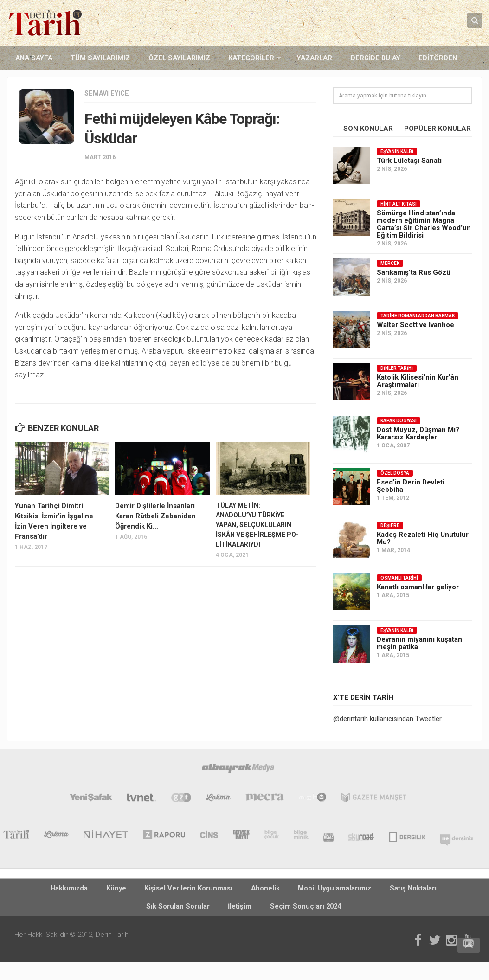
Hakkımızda (52, 889)
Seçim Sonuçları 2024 (245, 911)
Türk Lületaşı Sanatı (409, 160)
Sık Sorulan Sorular (393, 889)
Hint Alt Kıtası (399, 203)
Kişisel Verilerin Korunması (148, 889)
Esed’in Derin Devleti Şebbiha (411, 485)
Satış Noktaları (333, 889)
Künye (90, 889)
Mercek (390, 262)
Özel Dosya (395, 472)
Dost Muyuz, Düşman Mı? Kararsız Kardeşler (418, 432)
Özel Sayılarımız (154, 58)
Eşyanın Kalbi (397, 151)
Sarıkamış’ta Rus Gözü (414, 271)
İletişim (443, 889)
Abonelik (210, 889)
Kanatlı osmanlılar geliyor (418, 586)
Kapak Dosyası (399, 420)
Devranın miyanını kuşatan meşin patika (419, 642)
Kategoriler (216, 58)
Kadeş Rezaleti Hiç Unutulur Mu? (423, 537)
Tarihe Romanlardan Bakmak (418, 315)
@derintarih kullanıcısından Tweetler (387, 718)
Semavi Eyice (108, 92)
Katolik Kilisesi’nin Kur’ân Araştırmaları (418, 380)
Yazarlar (271, 58)
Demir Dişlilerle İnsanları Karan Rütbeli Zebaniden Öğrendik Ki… (153, 514)
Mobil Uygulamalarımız (268, 889)
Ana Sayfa (29, 58)
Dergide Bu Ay (322, 58)
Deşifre (390, 525)
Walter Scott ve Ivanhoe (415, 324)
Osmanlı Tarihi (399, 577)
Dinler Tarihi (397, 367)
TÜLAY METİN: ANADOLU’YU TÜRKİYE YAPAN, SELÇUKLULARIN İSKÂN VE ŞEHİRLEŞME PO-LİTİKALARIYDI (257, 524)
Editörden (374, 58)
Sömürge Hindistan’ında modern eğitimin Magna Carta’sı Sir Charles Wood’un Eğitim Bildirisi (424, 223)
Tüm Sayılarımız (85, 58)
